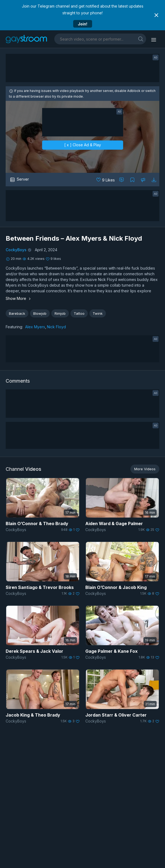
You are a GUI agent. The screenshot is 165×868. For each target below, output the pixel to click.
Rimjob (60, 313)
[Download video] (154, 180)
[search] (141, 39)
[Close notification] (156, 15)
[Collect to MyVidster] (132, 180)
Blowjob (40, 313)
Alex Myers (35, 327)
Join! (83, 24)
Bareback (17, 313)
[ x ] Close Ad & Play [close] (83, 145)
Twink (98, 313)
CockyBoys (16, 250)
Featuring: (14, 327)
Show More (19, 298)
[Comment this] (122, 180)
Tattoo (79, 313)
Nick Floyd (56, 327)
